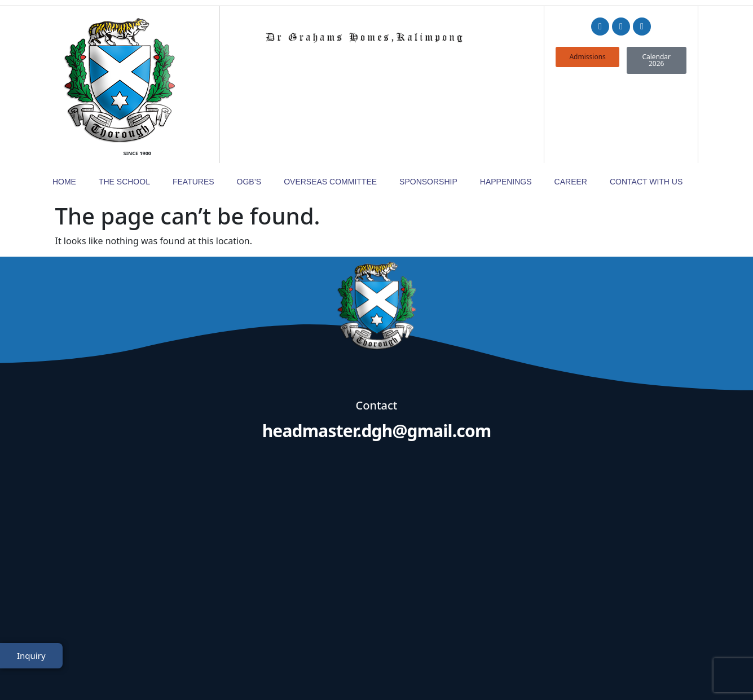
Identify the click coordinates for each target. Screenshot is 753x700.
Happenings (506, 100)
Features (193, 100)
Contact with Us (646, 100)
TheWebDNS (666, 670)
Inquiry (31, 662)
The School (124, 100)
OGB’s (249, 100)
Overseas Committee (330, 100)
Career (571, 100)
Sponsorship (428, 100)
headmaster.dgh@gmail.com (377, 349)
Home (64, 100)
